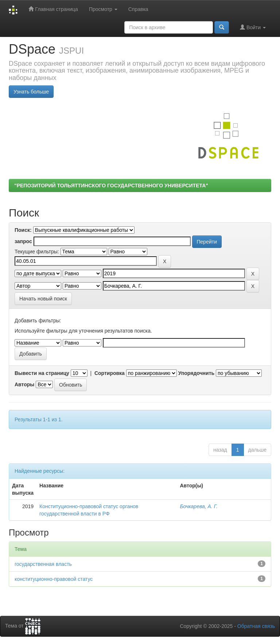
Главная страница (53, 9)
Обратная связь (256, 626)
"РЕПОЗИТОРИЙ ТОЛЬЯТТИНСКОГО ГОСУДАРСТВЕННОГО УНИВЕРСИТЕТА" (111, 185)
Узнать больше (31, 92)
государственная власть (43, 564)
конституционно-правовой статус (54, 579)
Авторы (24, 384)
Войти (253, 27)
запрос (23, 241)
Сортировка (110, 373)
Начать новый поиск (43, 299)
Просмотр (103, 9)
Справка (138, 9)
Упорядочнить (196, 373)
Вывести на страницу (42, 373)
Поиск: (23, 230)
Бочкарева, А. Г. (199, 506)
